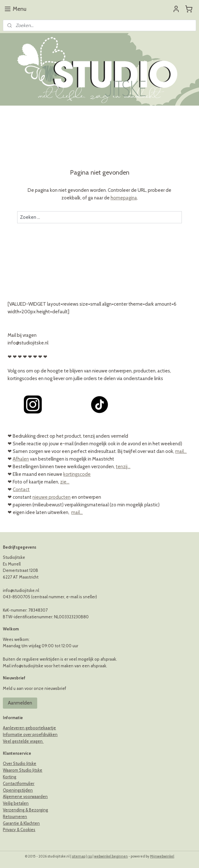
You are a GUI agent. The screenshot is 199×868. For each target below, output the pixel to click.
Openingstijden (18, 790)
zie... (65, 482)
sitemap (79, 856)
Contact (21, 490)
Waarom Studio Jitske (23, 770)
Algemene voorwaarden (25, 796)
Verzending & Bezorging (25, 810)
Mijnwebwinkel (162, 856)
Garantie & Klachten (21, 823)
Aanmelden (20, 703)
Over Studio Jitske (20, 763)
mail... (181, 451)
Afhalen (21, 459)
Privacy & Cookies (19, 830)
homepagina (124, 198)
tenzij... (123, 467)
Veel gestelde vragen (23, 741)
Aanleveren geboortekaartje (29, 728)
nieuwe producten (51, 497)
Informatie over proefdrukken (30, 734)
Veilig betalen (16, 803)
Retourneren (15, 816)
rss (90, 856)
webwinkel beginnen (111, 856)
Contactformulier (19, 783)
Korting (10, 777)
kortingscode (77, 474)
